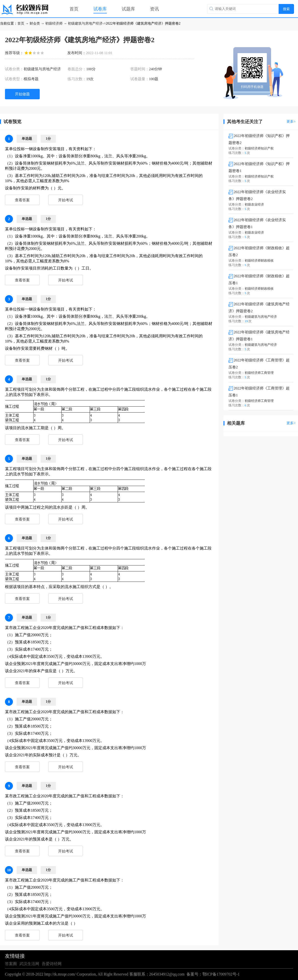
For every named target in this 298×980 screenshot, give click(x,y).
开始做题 (22, 94)
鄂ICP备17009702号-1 (221, 974)
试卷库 (100, 9)
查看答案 (22, 200)
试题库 (128, 9)
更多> (291, 122)
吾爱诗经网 (52, 964)
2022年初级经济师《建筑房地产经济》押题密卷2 (259, 308)
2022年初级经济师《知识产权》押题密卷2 (259, 139)
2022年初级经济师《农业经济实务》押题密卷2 (257, 195)
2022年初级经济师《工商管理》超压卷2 (259, 364)
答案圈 (11, 964)
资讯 (154, 9)
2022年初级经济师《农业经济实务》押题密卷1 (257, 223)
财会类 (35, 23)
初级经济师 (54, 23)
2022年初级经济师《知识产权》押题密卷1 (259, 167)
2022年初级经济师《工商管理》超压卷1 (259, 392)
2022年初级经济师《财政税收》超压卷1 (259, 280)
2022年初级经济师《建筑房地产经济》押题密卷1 (259, 336)
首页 (74, 9)
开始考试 (66, 200)
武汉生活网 (29, 964)
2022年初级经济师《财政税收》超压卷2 (259, 251)
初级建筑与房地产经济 (85, 23)
